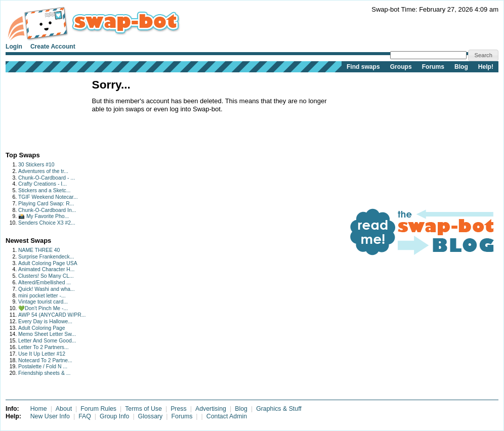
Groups (401, 67)
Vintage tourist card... (43, 302)
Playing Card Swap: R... (46, 204)
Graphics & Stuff (279, 409)
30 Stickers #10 (36, 165)
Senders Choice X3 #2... (47, 223)
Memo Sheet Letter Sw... (47, 334)
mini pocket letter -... (42, 296)
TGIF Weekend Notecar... (48, 197)
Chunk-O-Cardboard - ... (47, 178)
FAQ (85, 416)
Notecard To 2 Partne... (45, 360)
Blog (461, 67)
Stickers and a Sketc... (44, 190)
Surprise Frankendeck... (46, 257)
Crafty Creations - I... (43, 184)
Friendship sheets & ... (44, 373)
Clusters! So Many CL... (46, 276)
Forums (433, 67)
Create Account (53, 47)
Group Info (114, 416)
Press (179, 409)
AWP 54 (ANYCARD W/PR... (52, 315)
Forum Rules (98, 409)
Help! (486, 67)
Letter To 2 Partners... (44, 347)
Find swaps (363, 67)
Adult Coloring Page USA (48, 263)
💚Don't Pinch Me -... (43, 308)
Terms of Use (143, 409)
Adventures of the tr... (43, 171)
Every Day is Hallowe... (45, 321)
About (64, 409)
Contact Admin (227, 416)
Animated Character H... (46, 269)
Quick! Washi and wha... (47, 289)
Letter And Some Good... (47, 341)
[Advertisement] (37, 110)
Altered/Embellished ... (45, 283)
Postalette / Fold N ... (43, 367)
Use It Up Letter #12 (42, 354)
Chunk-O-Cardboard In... (47, 210)
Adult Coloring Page (41, 328)
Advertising (211, 409)
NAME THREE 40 (39, 250)
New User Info (50, 416)
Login (14, 47)
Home (39, 409)
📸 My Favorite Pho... (44, 216)
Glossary (151, 416)
